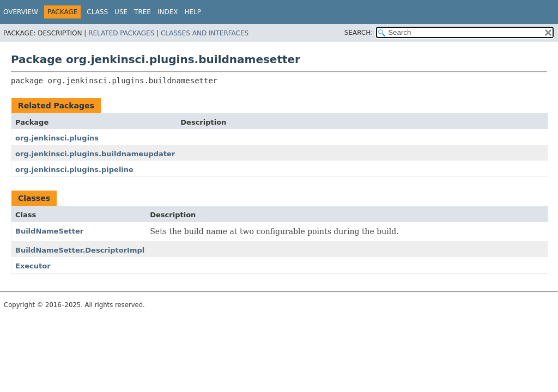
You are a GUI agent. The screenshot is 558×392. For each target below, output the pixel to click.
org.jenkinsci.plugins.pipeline (74, 170)
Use (121, 12)
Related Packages (121, 33)
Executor (33, 266)
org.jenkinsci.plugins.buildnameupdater (95, 154)
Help (193, 12)
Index (168, 12)
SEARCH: (359, 33)
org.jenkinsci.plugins (57, 138)
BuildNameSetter (49, 231)
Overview (21, 12)
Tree (142, 12)
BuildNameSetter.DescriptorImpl (80, 250)
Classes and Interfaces (205, 33)
